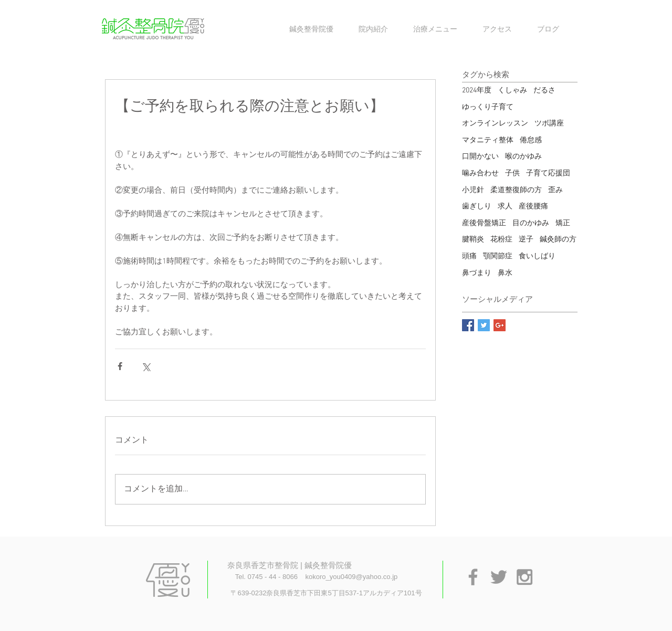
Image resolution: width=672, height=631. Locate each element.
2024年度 (477, 91)
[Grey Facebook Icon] (473, 577)
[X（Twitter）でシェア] (146, 366)
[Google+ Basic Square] (500, 325)
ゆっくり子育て (488, 107)
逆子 (526, 240)
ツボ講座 (549, 124)
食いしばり (537, 256)
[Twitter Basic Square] (484, 325)
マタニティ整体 (488, 140)
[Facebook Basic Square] (468, 325)
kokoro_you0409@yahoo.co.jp (351, 577)
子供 (512, 173)
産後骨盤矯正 (484, 223)
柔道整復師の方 (516, 190)
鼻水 (505, 273)
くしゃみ (512, 91)
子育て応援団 (548, 173)
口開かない (480, 157)
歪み (555, 190)
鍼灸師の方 (558, 240)
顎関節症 (498, 256)
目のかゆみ (531, 223)
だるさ (544, 91)
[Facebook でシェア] (120, 366)
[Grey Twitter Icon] (499, 577)
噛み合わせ (480, 173)
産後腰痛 (533, 207)
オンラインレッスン (495, 124)
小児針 (473, 190)
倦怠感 (531, 140)
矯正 (563, 223)
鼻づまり (477, 273)
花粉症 (501, 240)
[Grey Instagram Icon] (524, 577)
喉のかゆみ (523, 157)
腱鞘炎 (473, 240)
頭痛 (469, 256)
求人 (505, 207)
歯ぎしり (477, 207)
